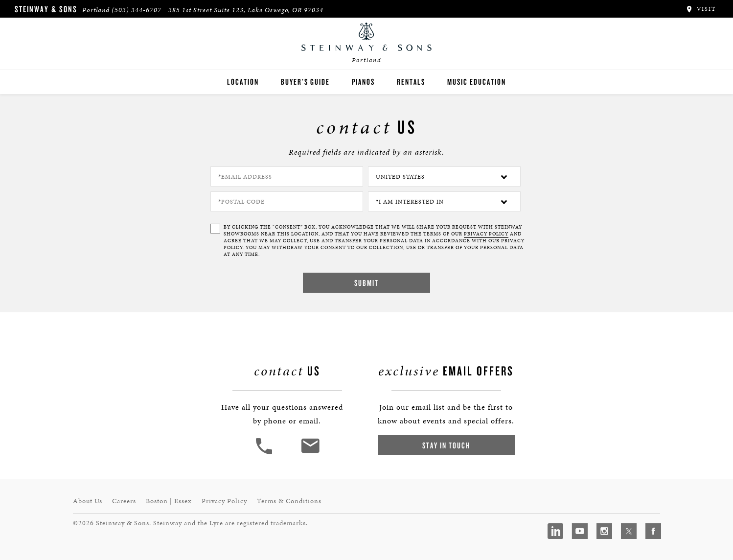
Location (243, 82)
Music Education (477, 82)
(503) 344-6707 (137, 10)
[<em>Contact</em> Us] (310, 453)
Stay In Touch (446, 445)
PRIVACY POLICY (486, 234)
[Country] (444, 176)
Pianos (363, 82)
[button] (265, 453)
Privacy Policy (224, 501)
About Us (88, 501)
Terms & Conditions (289, 501)
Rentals (411, 82)
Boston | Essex (169, 501)
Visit (700, 9)
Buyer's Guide (305, 82)
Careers (124, 501)
